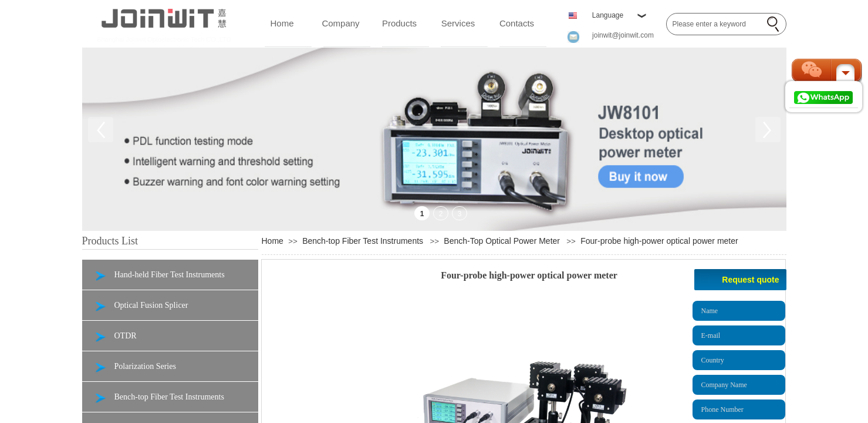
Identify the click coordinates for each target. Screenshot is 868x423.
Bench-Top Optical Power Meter (502, 241)
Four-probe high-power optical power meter (659, 241)
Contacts (517, 23)
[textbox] (715, 24)
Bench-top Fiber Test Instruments (363, 241)
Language (608, 15)
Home (282, 23)
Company (340, 23)
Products (399, 23)
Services (458, 23)
